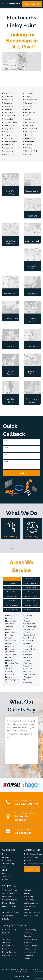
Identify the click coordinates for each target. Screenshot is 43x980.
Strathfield (9, 674)
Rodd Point (27, 666)
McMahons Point (30, 129)
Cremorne (7, 103)
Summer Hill (10, 677)
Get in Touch (23, 833)
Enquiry (6, 461)
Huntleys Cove (29, 113)
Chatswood (7, 100)
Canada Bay (10, 632)
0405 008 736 (32, 4)
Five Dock (9, 646)
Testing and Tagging (10, 890)
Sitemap (24, 972)
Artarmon (7, 93)
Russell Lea (28, 669)
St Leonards (8, 148)
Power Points (7, 897)
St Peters (9, 672)
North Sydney (29, 138)
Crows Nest (8, 106)
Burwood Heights (30, 627)
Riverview (27, 145)
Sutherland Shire (8, 946)
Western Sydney (30, 930)
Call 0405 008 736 (26, 804)
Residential (6, 857)
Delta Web (25, 976)
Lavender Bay (8, 125)
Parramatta (6, 933)
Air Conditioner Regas (32, 913)
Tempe (26, 680)
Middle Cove (8, 132)
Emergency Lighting (10, 900)
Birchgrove (10, 624)
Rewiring (27, 893)
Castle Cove (8, 97)
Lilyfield (9, 657)
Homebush (10, 649)
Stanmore (27, 672)
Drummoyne (10, 641)
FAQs (4, 873)
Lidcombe (27, 655)
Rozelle (8, 669)
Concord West (29, 635)
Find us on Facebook (32, 864)
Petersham (27, 663)
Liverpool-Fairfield (31, 939)
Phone (6, 448)
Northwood (7, 145)
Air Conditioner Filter (31, 916)
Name (6, 441)
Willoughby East (30, 151)
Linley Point (28, 125)
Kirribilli (26, 116)
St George (28, 942)
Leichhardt (10, 652)
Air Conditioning (8, 864)
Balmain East (10, 621)
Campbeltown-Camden (29, 957)
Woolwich (27, 154)
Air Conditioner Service (29, 908)
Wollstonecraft (9, 154)
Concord (9, 635)
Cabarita (9, 629)
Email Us (29, 860)
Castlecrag (28, 97)
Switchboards (29, 890)
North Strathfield (12, 663)
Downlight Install (8, 903)
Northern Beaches (9, 952)
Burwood (9, 627)
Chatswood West (30, 100)
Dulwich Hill (28, 641)
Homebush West (30, 649)
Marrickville (27, 657)
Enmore (26, 643)
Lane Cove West (30, 122)
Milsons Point (29, 132)
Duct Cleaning (29, 900)
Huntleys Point (9, 116)
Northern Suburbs (30, 946)
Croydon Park (28, 638)
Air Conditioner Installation (8, 917)
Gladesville (28, 106)
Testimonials (7, 876)
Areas (4, 867)
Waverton (27, 148)
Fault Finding (29, 897)
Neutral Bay (7, 138)
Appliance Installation (10, 906)
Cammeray (28, 93)
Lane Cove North (9, 122)
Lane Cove (28, 119)
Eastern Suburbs (30, 949)
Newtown (27, 660)
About (5, 870)
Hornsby (6, 949)
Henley (26, 109)
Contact (5, 880)
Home (5, 854)
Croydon (9, 638)
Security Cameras (9, 893)
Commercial (7, 860)
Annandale (27, 615)
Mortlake (9, 660)
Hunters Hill (8, 113)
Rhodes (8, 666)
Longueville (8, 129)
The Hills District (8, 942)
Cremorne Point (29, 103)
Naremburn (28, 135)
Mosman (6, 135)
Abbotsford (10, 615)
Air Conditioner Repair (10, 913)
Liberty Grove (11, 655)
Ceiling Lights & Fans (32, 903)
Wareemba (27, 683)
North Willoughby (10, 141)
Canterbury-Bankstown (28, 934)
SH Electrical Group (20, 969)
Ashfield (9, 618)
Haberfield (27, 646)
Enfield (8, 643)
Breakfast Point (29, 624)
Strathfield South (29, 674)
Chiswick (27, 632)
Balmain (26, 618)
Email (6, 454)
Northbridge (28, 141)
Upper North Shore (31, 952)
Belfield (26, 621)
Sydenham (27, 677)
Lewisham (27, 652)
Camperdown (28, 629)
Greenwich (7, 109)
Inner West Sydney (9, 930)
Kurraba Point (8, 119)
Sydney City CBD (9, 939)
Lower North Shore (9, 955)
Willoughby (8, 151)
